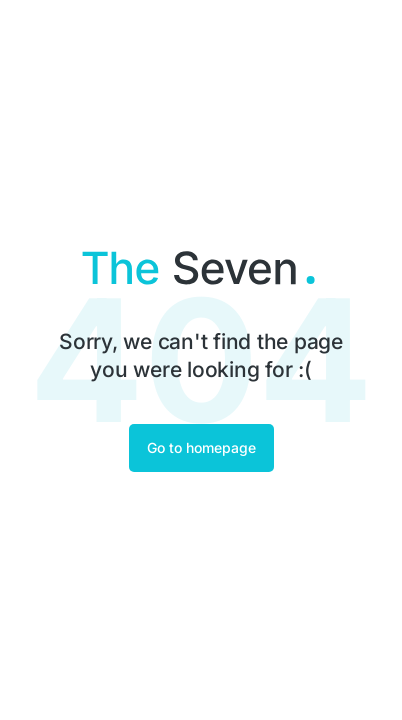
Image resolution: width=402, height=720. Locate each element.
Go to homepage (201, 447)
